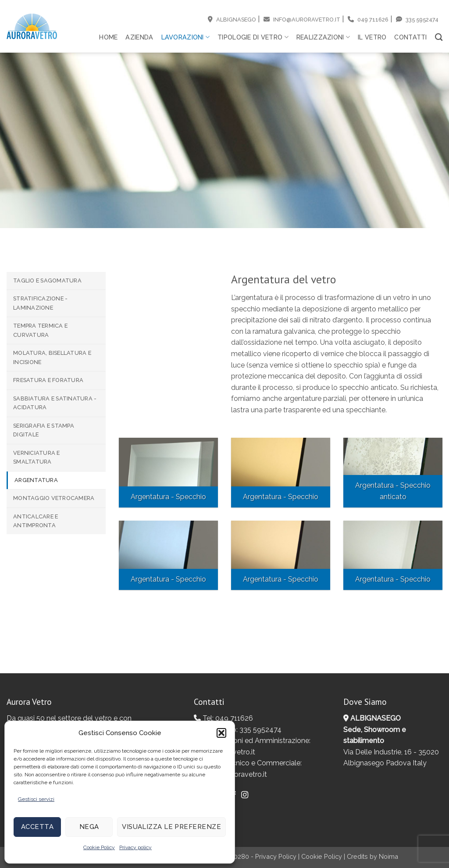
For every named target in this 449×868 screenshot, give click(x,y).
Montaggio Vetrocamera (54, 498)
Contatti (410, 37)
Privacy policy (135, 847)
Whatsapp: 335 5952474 (238, 730)
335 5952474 (417, 20)
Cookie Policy (99, 847)
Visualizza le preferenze (171, 827)
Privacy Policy (276, 856)
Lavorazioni (186, 37)
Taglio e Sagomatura (47, 280)
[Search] (439, 38)
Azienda (139, 37)
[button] (221, 733)
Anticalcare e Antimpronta (36, 521)
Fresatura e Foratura (48, 380)
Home (108, 37)
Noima (388, 856)
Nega (89, 827)
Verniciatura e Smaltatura (37, 457)
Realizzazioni (323, 37)
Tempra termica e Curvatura (40, 330)
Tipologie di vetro (253, 37)
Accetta (37, 827)
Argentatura (36, 480)
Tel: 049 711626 (223, 718)
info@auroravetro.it (302, 20)
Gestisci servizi (36, 799)
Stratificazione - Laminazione (40, 303)
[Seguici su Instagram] (245, 795)
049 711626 (368, 20)
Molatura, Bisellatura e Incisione (52, 357)
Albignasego (232, 20)
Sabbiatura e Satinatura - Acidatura (55, 403)
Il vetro (372, 37)
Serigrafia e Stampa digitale (44, 430)
